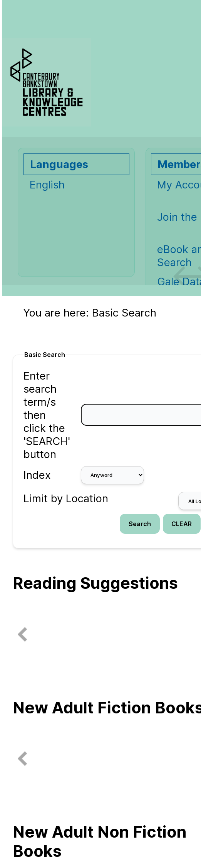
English (47, 185)
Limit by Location (66, 498)
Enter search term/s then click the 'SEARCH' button (47, 415)
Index (37, 475)
